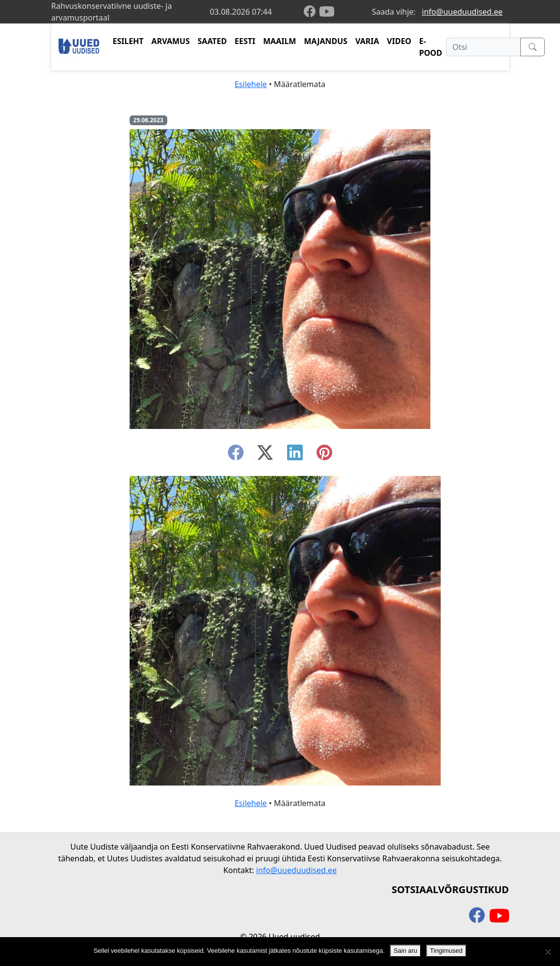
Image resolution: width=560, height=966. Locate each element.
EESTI (245, 41)
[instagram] (324, 455)
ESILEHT (128, 41)
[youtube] (327, 12)
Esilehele (251, 84)
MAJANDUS (325, 41)
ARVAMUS (171, 41)
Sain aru (405, 951)
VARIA (367, 41)
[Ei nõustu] (548, 952)
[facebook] (312, 12)
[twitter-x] (265, 455)
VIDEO (399, 41)
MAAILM (280, 41)
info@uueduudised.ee (462, 12)
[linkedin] (295, 455)
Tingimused (446, 951)
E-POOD (431, 47)
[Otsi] (483, 47)
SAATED (212, 41)
